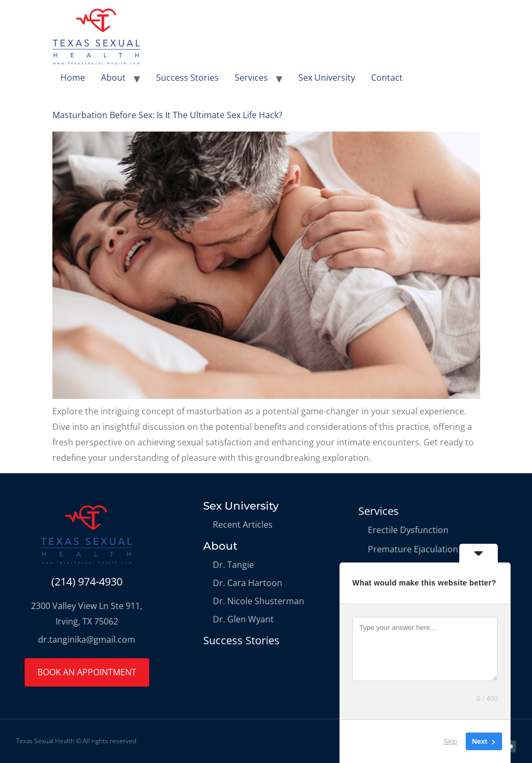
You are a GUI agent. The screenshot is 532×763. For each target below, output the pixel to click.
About (113, 78)
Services (251, 78)
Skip (450, 741)
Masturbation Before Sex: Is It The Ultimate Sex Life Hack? (167, 115)
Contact (387, 78)
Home (73, 78)
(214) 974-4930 (87, 581)
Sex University (327, 78)
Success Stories (187, 78)
